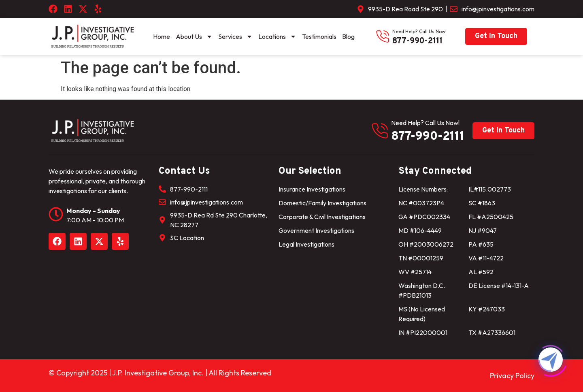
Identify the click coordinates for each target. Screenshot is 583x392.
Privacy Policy (512, 376)
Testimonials (319, 36)
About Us (194, 36)
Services (235, 36)
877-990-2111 (417, 41)
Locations (277, 36)
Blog (348, 36)
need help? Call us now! (419, 31)
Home (162, 36)
